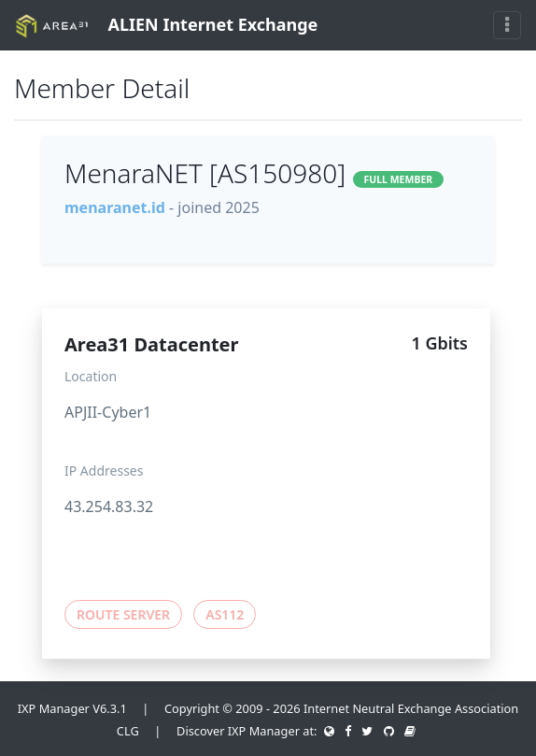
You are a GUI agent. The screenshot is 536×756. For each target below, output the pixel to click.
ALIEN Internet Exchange (166, 26)
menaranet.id (115, 207)
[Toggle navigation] (507, 25)
